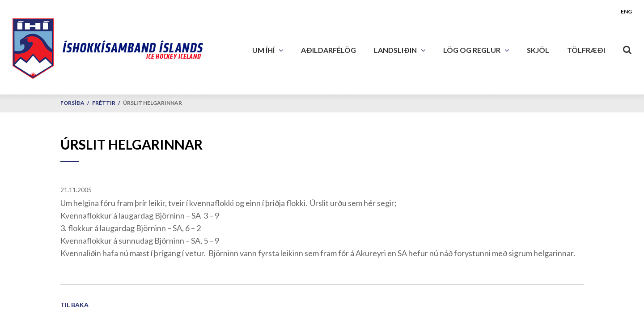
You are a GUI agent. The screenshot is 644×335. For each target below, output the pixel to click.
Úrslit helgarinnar (153, 103)
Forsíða (72, 103)
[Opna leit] (627, 48)
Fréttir (104, 103)
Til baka (74, 305)
